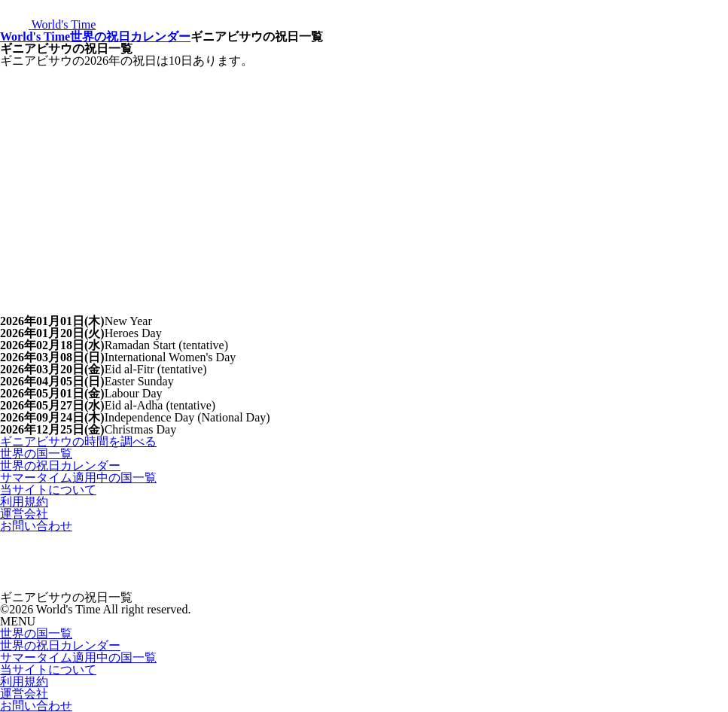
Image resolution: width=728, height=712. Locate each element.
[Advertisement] (364, 180)
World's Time (35, 37)
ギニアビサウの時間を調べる (78, 441)
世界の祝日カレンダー (130, 37)
